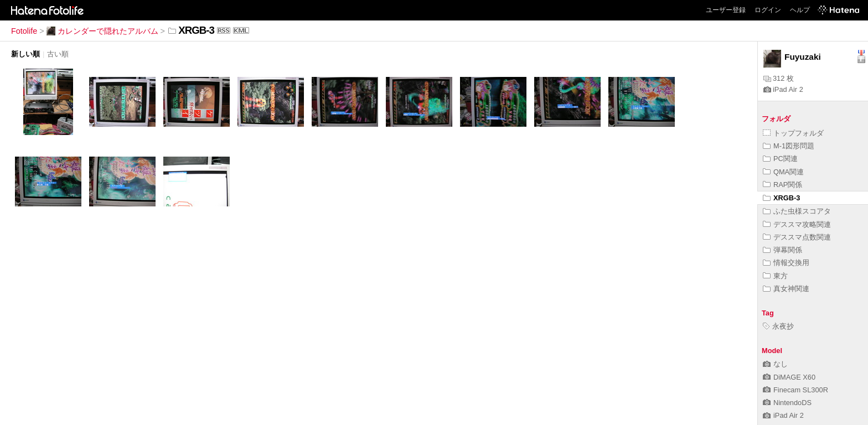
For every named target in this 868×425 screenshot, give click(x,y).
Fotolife (24, 31)
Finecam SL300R (795, 390)
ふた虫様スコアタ (797, 211)
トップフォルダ (793, 133)
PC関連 (780, 159)
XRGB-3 (781, 198)
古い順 (58, 54)
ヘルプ (800, 10)
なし (775, 364)
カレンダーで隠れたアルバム (102, 31)
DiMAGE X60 (789, 377)
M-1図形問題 (789, 146)
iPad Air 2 (783, 89)
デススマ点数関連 (797, 237)
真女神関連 (786, 289)
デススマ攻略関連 (797, 224)
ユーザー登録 (726, 10)
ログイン (768, 10)
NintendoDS (787, 403)
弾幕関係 (782, 250)
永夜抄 (778, 326)
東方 (775, 276)
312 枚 (779, 78)
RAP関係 (782, 185)
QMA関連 (783, 172)
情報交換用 (786, 263)
